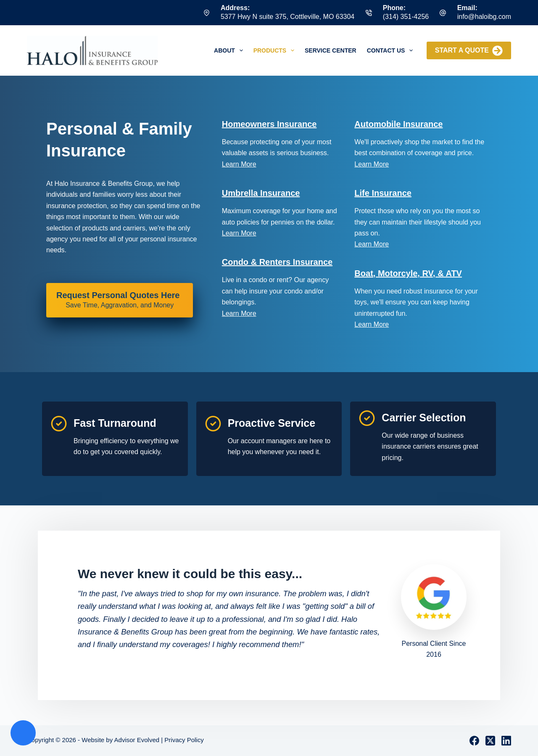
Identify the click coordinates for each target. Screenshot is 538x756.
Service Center (331, 50)
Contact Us (392, 50)
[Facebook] (474, 741)
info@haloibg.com (484, 17)
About (230, 50)
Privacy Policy (184, 740)
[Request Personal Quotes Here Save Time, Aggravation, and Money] (120, 300)
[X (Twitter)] (490, 741)
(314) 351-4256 (406, 17)
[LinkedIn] (506, 741)
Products (276, 50)
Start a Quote (469, 51)
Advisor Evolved (137, 740)
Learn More (239, 164)
